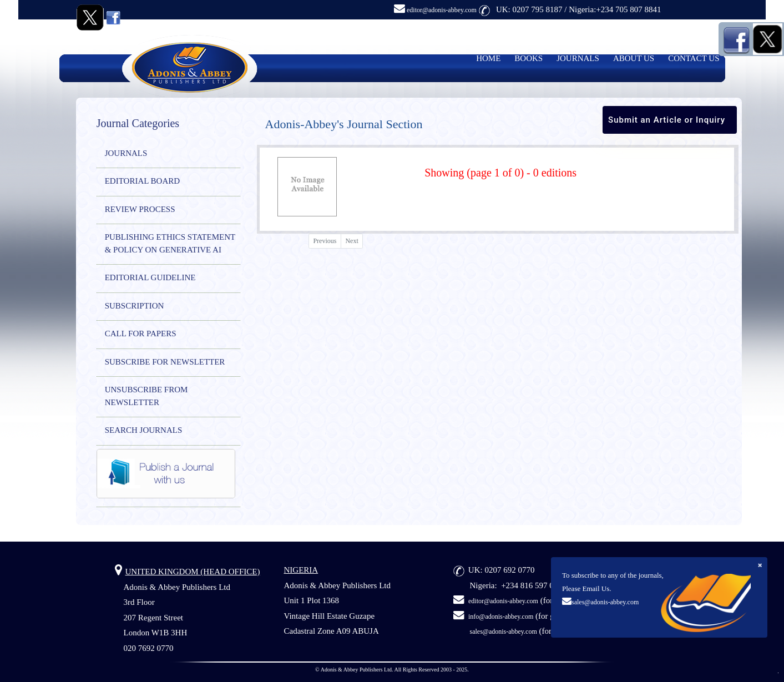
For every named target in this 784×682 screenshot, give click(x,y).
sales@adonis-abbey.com (605, 602)
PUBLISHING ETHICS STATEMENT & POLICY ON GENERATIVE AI (170, 243)
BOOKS (528, 58)
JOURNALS (578, 58)
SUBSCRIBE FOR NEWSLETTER (165, 362)
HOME (488, 58)
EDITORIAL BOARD (142, 181)
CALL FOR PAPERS (141, 334)
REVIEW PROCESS (140, 209)
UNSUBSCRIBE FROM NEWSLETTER (146, 396)
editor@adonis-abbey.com (435, 10)
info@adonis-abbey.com (501, 617)
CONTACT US (694, 58)
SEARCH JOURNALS (144, 430)
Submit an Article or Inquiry (667, 120)
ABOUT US (634, 58)
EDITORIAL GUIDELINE (150, 277)
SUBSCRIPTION (135, 306)
